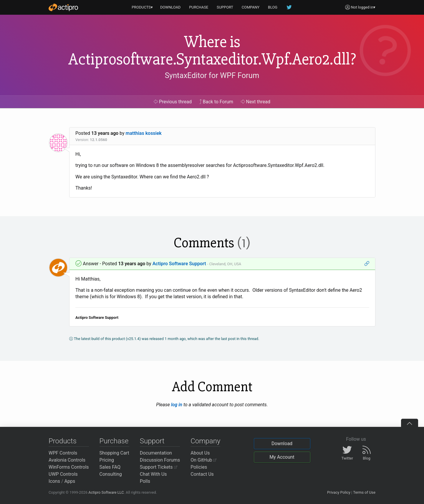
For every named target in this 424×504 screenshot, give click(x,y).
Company (205, 441)
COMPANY (251, 7)
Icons (54, 481)
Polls (145, 481)
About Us (200, 453)
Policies (199, 467)
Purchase (114, 441)
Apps (70, 481)
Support (152, 441)
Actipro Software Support (179, 264)
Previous (173, 102)
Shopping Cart (114, 453)
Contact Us (202, 474)
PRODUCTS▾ (142, 7)
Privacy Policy (339, 492)
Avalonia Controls (67, 460)
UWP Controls (63, 474)
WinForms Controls (69, 467)
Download (282, 444)
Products (63, 441)
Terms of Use (364, 492)
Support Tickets (159, 467)
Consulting (111, 474)
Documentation (156, 453)
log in (177, 405)
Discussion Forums (160, 460)
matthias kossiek (144, 133)
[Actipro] (63, 7)
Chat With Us (153, 474)
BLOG (273, 7)
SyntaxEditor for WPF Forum (212, 75)
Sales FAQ (110, 467)
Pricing (107, 460)
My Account (282, 457)
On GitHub (203, 460)
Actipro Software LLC (106, 492)
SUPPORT (225, 7)
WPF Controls (63, 453)
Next (256, 102)
